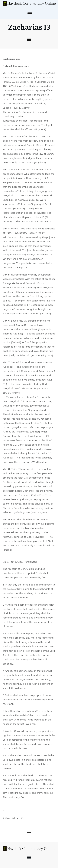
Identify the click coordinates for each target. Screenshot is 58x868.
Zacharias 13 (29, 27)
